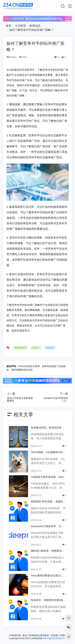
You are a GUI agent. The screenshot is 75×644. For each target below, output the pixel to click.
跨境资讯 (50, 348)
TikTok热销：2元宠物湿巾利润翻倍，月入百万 (48, 453)
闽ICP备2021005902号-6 (55, 638)
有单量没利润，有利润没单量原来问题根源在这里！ (47, 428)
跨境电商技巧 (20, 348)
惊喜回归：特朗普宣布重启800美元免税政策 (48, 600)
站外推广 (36, 348)
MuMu (11, 57)
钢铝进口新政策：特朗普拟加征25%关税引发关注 (47, 551)
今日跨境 (20, 26)
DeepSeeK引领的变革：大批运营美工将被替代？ (47, 527)
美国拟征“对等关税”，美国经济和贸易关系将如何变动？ (48, 502)
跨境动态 (35, 26)
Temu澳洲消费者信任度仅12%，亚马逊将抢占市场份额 (47, 576)
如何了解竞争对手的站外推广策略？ (31, 30)
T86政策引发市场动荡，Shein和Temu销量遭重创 (48, 477)
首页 (8, 26)
